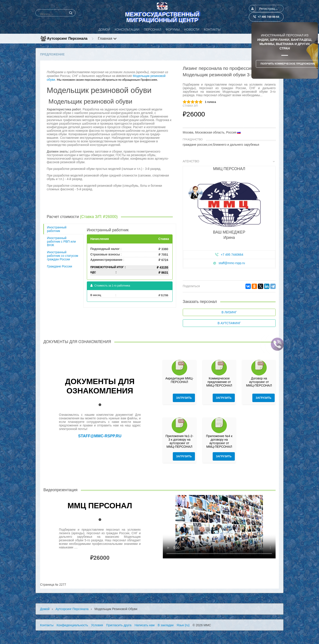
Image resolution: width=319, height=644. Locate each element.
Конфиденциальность (72, 625)
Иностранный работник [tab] (57, 229)
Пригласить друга (119, 625)
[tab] (229, 215)
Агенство (229, 161)
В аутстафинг (229, 323)
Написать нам (145, 625)
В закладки (166, 625)
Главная (107, 38)
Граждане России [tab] (59, 266)
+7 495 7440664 (232, 255)
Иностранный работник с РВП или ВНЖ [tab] (61, 241)
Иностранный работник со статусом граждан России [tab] (63, 256)
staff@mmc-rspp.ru (232, 263)
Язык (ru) (183, 625)
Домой (45, 609)
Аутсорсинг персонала (67, 38)
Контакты (47, 625)
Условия (97, 625)
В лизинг (229, 312)
